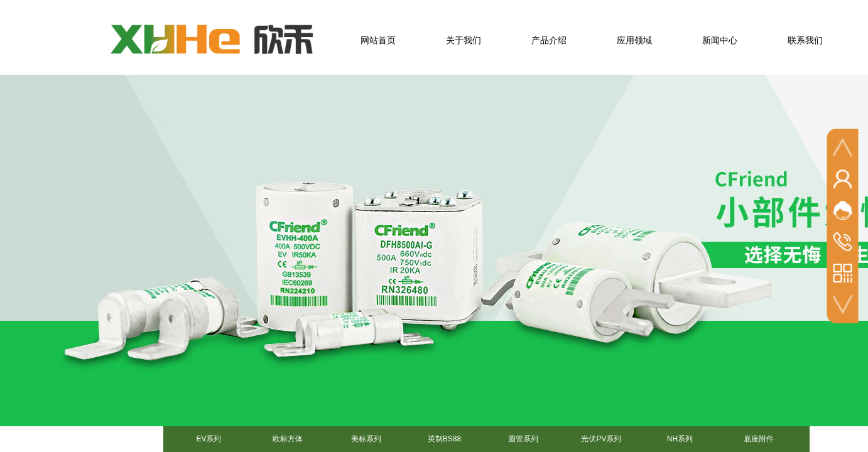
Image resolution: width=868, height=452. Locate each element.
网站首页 (378, 40)
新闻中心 (720, 40)
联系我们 (805, 40)
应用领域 (634, 40)
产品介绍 (549, 40)
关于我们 (464, 40)
